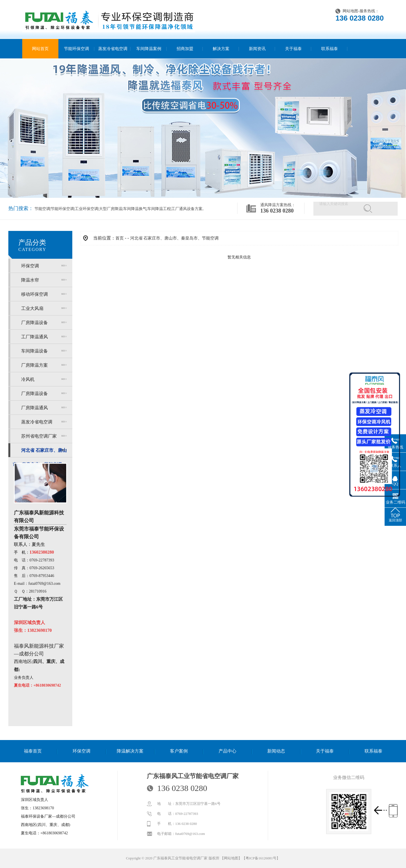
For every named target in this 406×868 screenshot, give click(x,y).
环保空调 (30, 266)
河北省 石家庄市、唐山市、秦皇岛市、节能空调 (174, 238)
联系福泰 (330, 49)
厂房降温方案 (34, 365)
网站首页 (40, 49)
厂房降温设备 (34, 323)
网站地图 (350, 11)
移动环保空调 (34, 294)
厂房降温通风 (34, 408)
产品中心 (227, 751)
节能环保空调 (76, 49)
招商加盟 (185, 49)
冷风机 (28, 379)
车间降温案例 (149, 49)
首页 (120, 238)
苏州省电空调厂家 (39, 436)
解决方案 (221, 49)
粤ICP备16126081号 (261, 858)
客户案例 (179, 751)
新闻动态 (276, 751)
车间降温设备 (34, 351)
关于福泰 (293, 49)
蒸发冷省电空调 (113, 49)
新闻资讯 (257, 49)
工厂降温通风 (34, 337)
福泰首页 (33, 751)
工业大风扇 (32, 308)
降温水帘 (30, 280)
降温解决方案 (130, 751)
